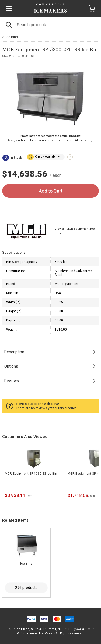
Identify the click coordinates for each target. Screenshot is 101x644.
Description (14, 352)
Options (11, 366)
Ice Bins (12, 37)
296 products (26, 588)
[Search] (50, 25)
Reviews (12, 381)
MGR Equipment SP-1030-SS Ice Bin (31, 474)
